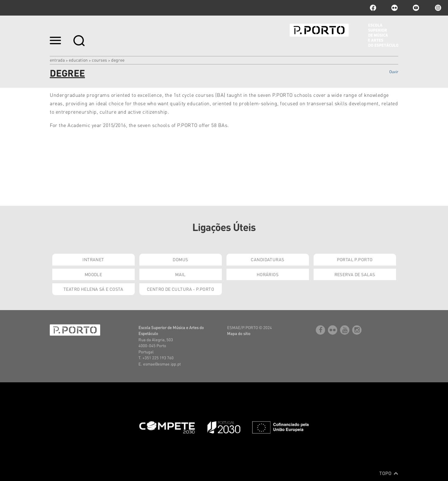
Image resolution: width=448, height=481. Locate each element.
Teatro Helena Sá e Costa (93, 289)
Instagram (437, 8)
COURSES (99, 60)
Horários (268, 274)
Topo (389, 473)
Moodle (93, 274)
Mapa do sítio (239, 333)
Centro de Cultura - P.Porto (180, 289)
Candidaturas (267, 259)
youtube (416, 8)
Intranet (93, 259)
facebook (373, 8)
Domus (180, 259)
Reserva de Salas (355, 274)
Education (78, 60)
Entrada (57, 60)
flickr (394, 8)
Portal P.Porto (355, 259)
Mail (180, 274)
